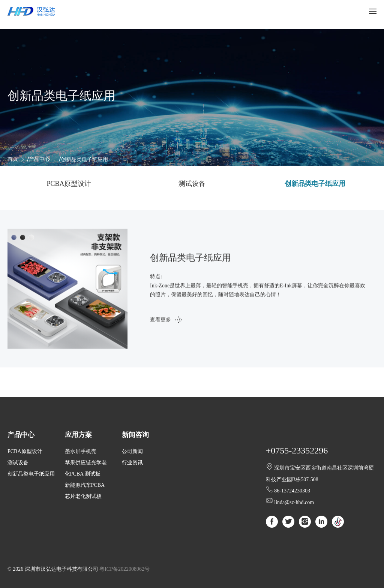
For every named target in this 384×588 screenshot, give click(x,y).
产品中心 (39, 159)
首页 (13, 159)
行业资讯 (132, 463)
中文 (347, 11)
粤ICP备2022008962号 (124, 569)
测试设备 (192, 184)
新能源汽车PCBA (85, 485)
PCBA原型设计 (69, 184)
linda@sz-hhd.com (294, 502)
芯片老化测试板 (83, 496)
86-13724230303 (292, 491)
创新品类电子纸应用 (315, 184)
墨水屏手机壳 (81, 451)
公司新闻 (132, 451)
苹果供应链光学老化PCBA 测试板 (86, 468)
